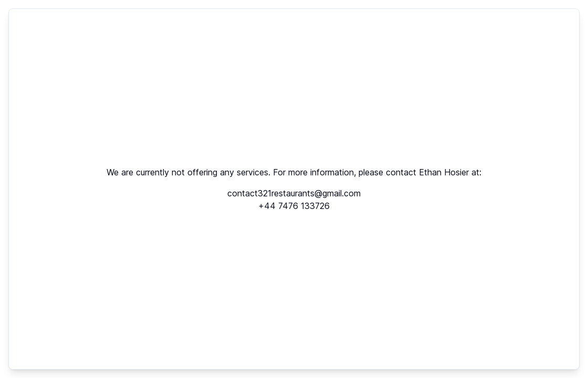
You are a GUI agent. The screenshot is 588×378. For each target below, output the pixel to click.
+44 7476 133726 (294, 206)
